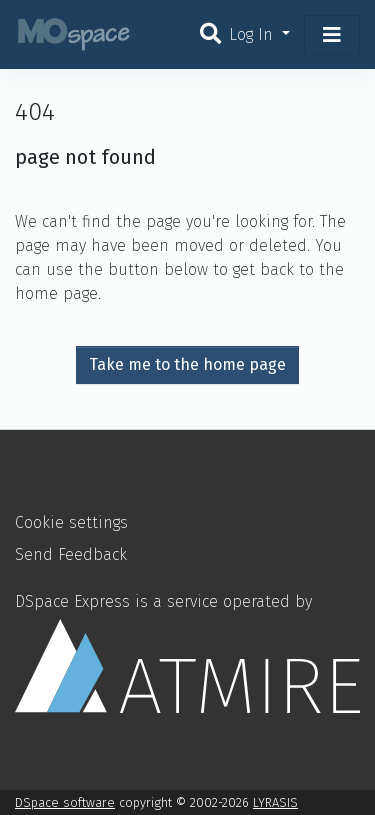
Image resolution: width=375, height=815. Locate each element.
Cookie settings (71, 522)
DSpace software (65, 802)
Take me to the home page (187, 364)
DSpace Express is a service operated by (187, 652)
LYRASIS (275, 802)
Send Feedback (71, 554)
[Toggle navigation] (332, 35)
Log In (253, 34)
